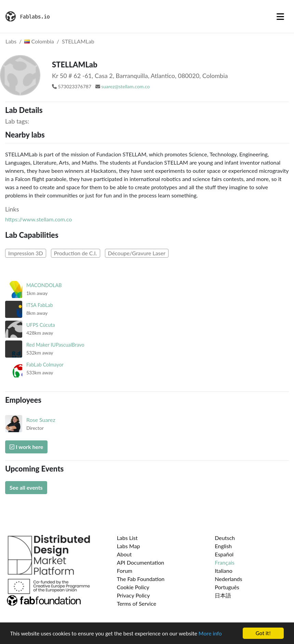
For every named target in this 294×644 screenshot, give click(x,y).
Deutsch (225, 538)
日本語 (223, 595)
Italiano (224, 571)
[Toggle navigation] (280, 16)
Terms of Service (137, 603)
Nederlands (228, 579)
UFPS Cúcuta (41, 325)
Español (224, 554)
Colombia (39, 41)
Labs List (127, 538)
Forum (125, 571)
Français (224, 562)
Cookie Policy (133, 587)
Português (227, 587)
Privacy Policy (133, 595)
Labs (11, 41)
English (223, 546)
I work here (26, 447)
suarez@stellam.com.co (125, 86)
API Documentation (141, 562)
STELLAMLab (78, 41)
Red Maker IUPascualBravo (55, 345)
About (124, 554)
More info (210, 634)
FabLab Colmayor (45, 365)
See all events (26, 487)
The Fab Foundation (141, 579)
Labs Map (129, 546)
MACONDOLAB (44, 285)
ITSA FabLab (40, 305)
